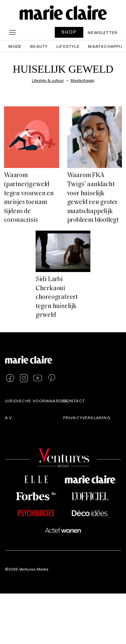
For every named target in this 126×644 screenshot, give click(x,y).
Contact (74, 401)
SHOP (69, 32)
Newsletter (103, 32)
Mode (15, 46)
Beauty (39, 46)
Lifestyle (68, 46)
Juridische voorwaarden (36, 401)
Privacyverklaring (87, 417)
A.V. (9, 417)
